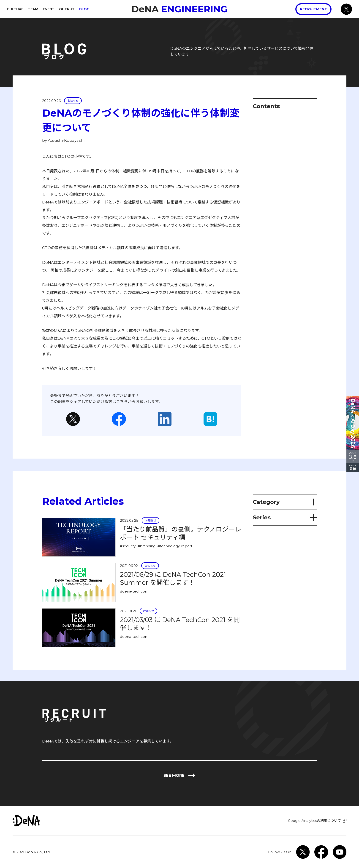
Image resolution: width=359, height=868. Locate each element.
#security (128, 546)
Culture (15, 9)
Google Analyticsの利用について (314, 821)
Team (33, 9)
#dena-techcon (134, 591)
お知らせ (73, 101)
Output (67, 9)
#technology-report (175, 546)
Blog (84, 9)
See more (179, 776)
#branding (147, 546)
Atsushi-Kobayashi (66, 140)
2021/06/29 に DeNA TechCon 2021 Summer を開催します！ (173, 578)
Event (49, 9)
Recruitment (313, 9)
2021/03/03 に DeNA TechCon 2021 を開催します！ (180, 624)
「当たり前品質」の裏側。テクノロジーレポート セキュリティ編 (181, 533)
